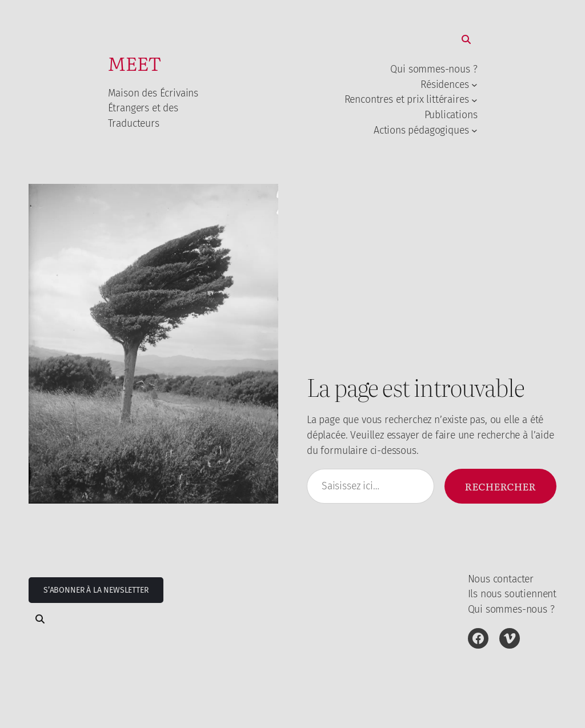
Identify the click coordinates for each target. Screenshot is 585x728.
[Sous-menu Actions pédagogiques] (474, 130)
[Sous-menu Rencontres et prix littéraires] (474, 100)
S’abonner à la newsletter (96, 590)
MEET (135, 63)
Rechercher (500, 486)
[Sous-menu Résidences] (474, 85)
